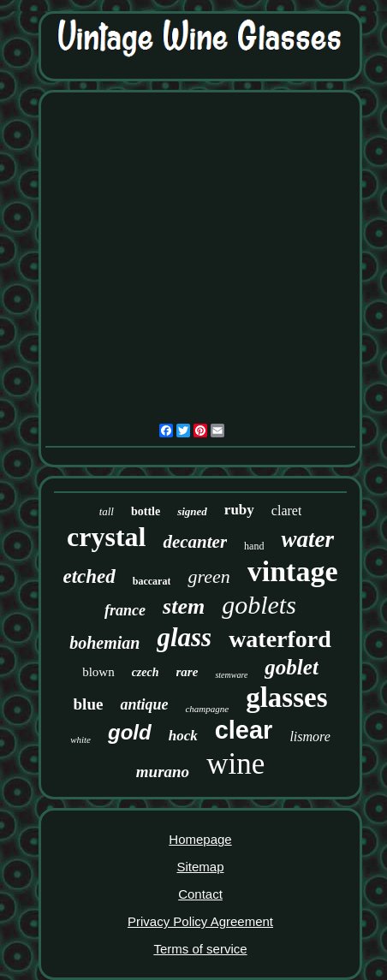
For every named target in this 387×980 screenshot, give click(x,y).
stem (184, 606)
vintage (293, 571)
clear (244, 730)
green (208, 576)
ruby (239, 510)
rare (188, 672)
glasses (286, 698)
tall (107, 511)
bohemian (104, 643)
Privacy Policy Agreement (200, 921)
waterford (280, 639)
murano (163, 772)
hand (254, 546)
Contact (200, 894)
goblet (292, 667)
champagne (207, 709)
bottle (146, 511)
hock (183, 736)
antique (144, 704)
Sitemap (200, 867)
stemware (231, 675)
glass (184, 637)
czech (146, 672)
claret (287, 511)
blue (89, 704)
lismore (310, 736)
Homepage (200, 839)
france (125, 610)
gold (130, 732)
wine (235, 764)
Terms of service (200, 949)
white (80, 739)
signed (192, 511)
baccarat (152, 581)
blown (98, 672)
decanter (195, 542)
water (307, 539)
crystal (106, 537)
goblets (259, 605)
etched (89, 576)
